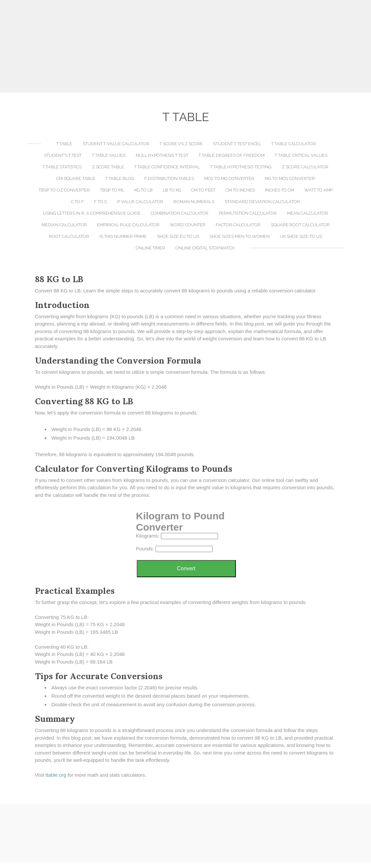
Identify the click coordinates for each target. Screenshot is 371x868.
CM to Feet (203, 190)
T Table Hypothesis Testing (241, 167)
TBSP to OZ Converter (64, 190)
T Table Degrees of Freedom (232, 155)
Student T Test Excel (237, 144)
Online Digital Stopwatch (205, 248)
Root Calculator (69, 236)
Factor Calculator (238, 225)
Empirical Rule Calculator (128, 225)
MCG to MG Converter (229, 178)
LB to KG (172, 190)
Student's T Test (63, 155)
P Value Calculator (140, 202)
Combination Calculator (180, 213)
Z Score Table (108, 167)
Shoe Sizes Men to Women (240, 236)
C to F (77, 202)
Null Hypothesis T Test (162, 155)
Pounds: (145, 549)
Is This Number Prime (123, 236)
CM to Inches (240, 190)
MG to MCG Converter (290, 178)
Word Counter (188, 225)
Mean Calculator (308, 213)
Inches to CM (279, 190)
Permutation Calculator (248, 213)
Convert (186, 568)
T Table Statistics (62, 167)
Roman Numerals (194, 202)
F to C (101, 202)
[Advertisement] (185, 46)
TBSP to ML (112, 190)
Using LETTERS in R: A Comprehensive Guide (92, 213)
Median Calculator (64, 225)
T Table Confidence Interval (167, 167)
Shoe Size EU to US (178, 236)
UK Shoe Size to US (301, 236)
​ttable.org (56, 775)
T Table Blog (120, 178)
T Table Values (109, 155)
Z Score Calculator (305, 167)
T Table (64, 144)
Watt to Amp (318, 190)
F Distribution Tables (169, 178)
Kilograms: (148, 536)
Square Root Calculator (300, 225)
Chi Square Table (76, 178)
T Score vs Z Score (181, 144)
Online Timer (150, 248)
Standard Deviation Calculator (262, 202)
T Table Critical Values (301, 155)
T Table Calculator (294, 144)
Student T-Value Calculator (116, 144)
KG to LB (144, 190)
